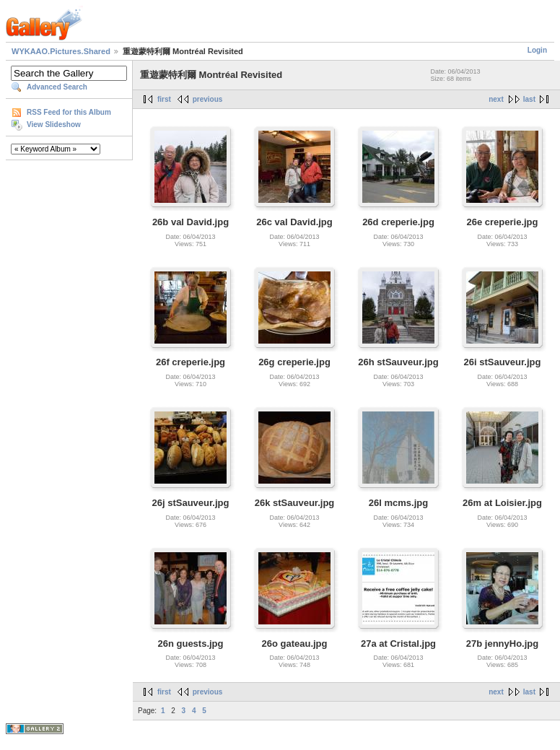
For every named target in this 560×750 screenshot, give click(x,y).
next (496, 99)
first (164, 99)
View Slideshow (54, 125)
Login (537, 50)
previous (208, 99)
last (529, 99)
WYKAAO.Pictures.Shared (61, 51)
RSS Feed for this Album (69, 112)
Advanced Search (57, 87)
